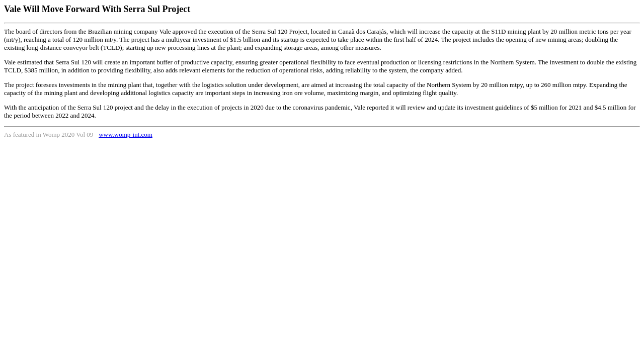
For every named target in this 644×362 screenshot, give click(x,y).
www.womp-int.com (126, 134)
